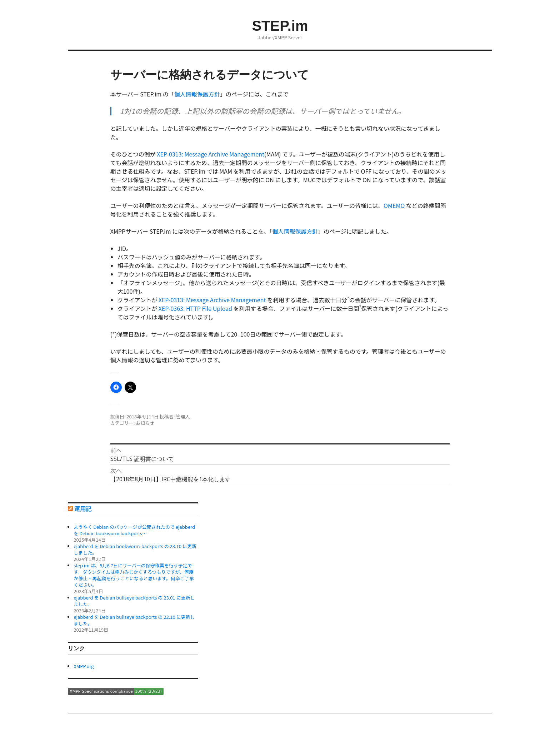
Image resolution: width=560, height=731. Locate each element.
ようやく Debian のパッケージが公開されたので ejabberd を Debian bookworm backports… (134, 530)
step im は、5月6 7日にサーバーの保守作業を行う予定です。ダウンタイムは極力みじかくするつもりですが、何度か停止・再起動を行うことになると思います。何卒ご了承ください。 (134, 575)
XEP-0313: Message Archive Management (211, 154)
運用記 (83, 509)
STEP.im (280, 26)
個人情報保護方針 (197, 94)
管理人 (183, 416)
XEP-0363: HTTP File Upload (195, 308)
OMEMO (394, 205)
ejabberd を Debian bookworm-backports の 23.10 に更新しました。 (135, 549)
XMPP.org (84, 666)
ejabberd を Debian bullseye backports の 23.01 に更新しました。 (134, 601)
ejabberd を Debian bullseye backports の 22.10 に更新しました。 (134, 620)
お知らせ (145, 423)
